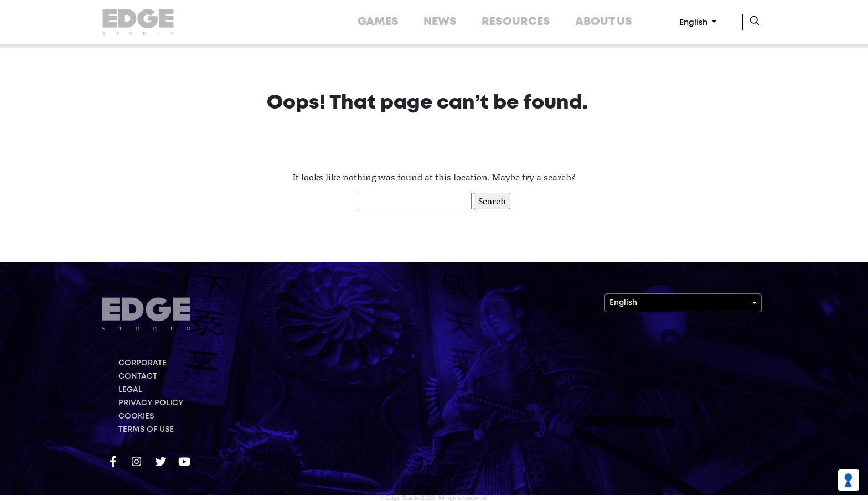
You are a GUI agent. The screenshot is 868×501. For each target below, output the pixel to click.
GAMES (378, 22)
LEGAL (130, 390)
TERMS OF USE (146, 430)
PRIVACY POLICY (151, 403)
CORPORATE (143, 363)
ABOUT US (604, 22)
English (694, 23)
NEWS (440, 22)
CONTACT (138, 376)
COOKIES (136, 416)
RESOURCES (516, 22)
